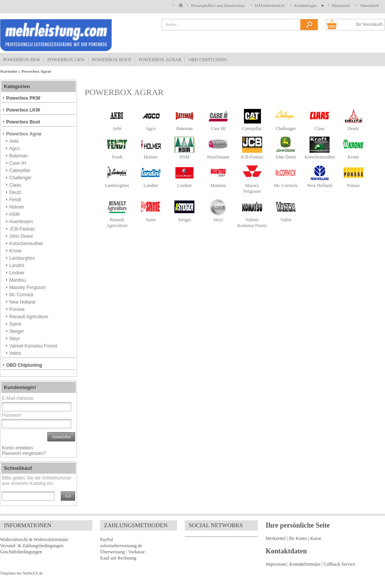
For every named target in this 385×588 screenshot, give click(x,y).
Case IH (218, 129)
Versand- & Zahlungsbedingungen (32, 546)
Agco (151, 129)
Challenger (286, 129)
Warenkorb (369, 5)
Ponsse (353, 185)
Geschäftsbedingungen (21, 552)
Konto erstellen (17, 448)
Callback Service (340, 564)
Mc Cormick (286, 185)
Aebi (117, 129)
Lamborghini (117, 185)
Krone (353, 157)
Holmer (151, 157)
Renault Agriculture (117, 223)
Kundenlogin (308, 5)
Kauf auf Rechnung (118, 558)
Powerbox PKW (22, 60)
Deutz (353, 129)
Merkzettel (341, 5)
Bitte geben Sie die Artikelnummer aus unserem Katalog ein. (37, 481)
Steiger (184, 220)
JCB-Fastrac (252, 157)
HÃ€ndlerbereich (269, 5)
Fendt (117, 157)
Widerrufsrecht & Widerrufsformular (34, 540)
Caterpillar (252, 129)
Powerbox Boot (112, 60)
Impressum (276, 564)
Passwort (11, 415)
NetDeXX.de (32, 573)
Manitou (218, 185)
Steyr (218, 220)
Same (151, 220)
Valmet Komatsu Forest (252, 223)
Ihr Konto (298, 538)
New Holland (320, 185)
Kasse (316, 538)
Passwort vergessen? (24, 453)
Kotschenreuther (320, 157)
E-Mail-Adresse (18, 398)
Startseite (9, 71)
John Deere (286, 157)
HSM (184, 157)
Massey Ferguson (252, 188)
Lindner (184, 185)
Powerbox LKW (66, 60)
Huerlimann (218, 157)
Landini (151, 185)
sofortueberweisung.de (121, 546)
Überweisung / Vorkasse (122, 552)
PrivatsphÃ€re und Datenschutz (218, 5)
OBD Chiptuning (208, 60)
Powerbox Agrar (160, 60)
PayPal (106, 540)
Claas (320, 129)
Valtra (286, 220)
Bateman (185, 129)
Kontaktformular (305, 564)
